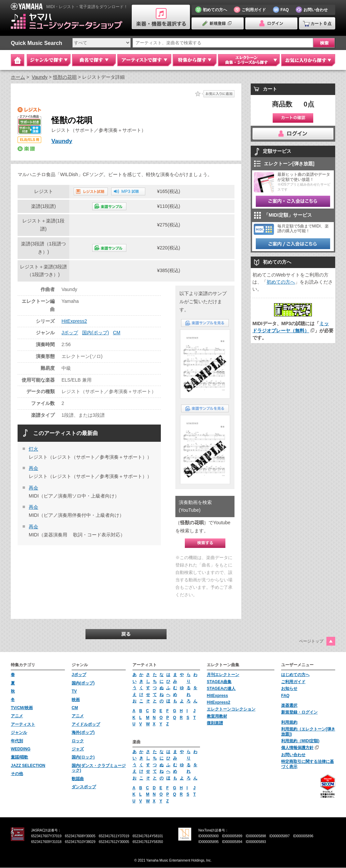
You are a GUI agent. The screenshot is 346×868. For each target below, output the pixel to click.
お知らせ (289, 689)
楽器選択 (289, 705)
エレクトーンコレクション (231, 709)
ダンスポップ (84, 787)
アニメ (17, 716)
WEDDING (21, 749)
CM (117, 333)
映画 (76, 700)
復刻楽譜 (215, 723)
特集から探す (195, 60)
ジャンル (19, 733)
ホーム (18, 77)
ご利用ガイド (293, 682)
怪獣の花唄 (65, 77)
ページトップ (311, 641)
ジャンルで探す (49, 60)
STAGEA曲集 (219, 682)
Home (18, 60)
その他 (17, 774)
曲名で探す (94, 60)
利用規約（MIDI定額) (300, 741)
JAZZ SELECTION (28, 766)
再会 (33, 468)
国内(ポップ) (95, 333)
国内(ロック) (83, 757)
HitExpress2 (74, 321)
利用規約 (289, 722)
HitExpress (217, 696)
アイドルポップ (86, 724)
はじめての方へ (295, 675)
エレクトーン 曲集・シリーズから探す (249, 60)
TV (74, 692)
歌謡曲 (78, 779)
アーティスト (23, 724)
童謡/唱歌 (19, 757)
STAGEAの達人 (221, 689)
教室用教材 (217, 716)
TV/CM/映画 (22, 708)
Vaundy (40, 77)
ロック (78, 741)
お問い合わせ (293, 755)
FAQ (285, 696)
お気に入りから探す (308, 60)
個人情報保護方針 (297, 748)
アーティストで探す (144, 60)
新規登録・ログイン (299, 713)
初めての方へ (281, 282)
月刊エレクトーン (223, 675)
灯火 (33, 449)
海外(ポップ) (83, 733)
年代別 (17, 741)
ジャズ (78, 749)
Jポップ (70, 333)
